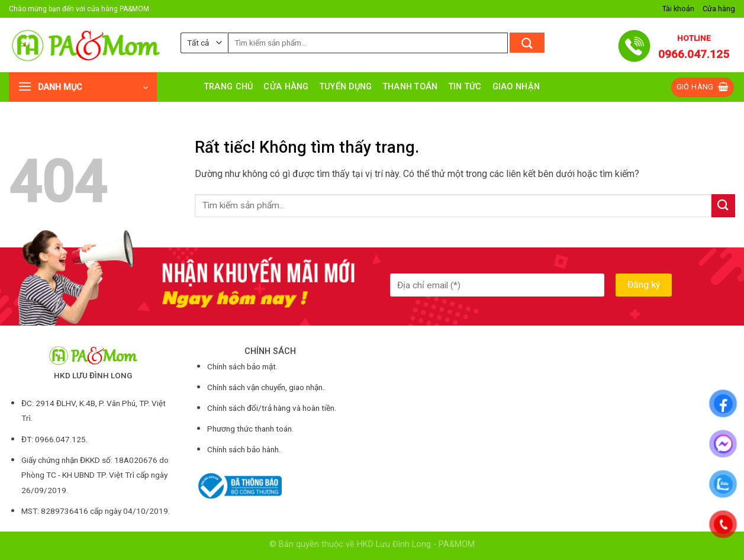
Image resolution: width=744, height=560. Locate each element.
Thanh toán (410, 87)
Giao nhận (516, 87)
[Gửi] (527, 43)
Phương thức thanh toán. (250, 429)
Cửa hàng (719, 9)
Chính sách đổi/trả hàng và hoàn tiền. (272, 408)
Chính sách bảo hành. (244, 449)
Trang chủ (229, 87)
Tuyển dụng (346, 87)
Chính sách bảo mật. (242, 366)
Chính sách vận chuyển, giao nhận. (266, 387)
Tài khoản (678, 9)
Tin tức (465, 87)
